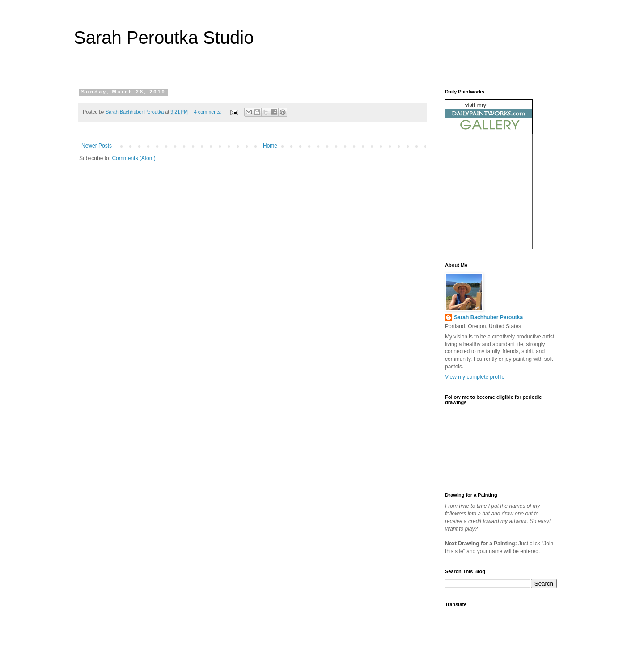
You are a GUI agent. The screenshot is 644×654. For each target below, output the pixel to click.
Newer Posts (97, 146)
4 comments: (209, 112)
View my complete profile (475, 377)
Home (270, 146)
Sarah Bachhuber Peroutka (488, 317)
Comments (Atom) (133, 158)
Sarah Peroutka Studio (164, 38)
